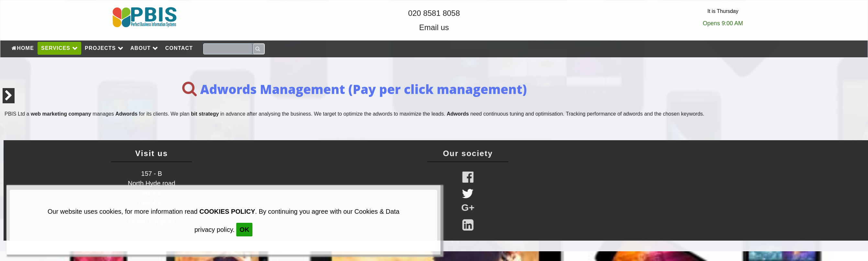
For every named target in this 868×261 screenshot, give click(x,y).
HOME (23, 48)
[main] (434, 99)
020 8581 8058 (434, 13)
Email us (434, 27)
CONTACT (179, 48)
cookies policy (227, 211)
